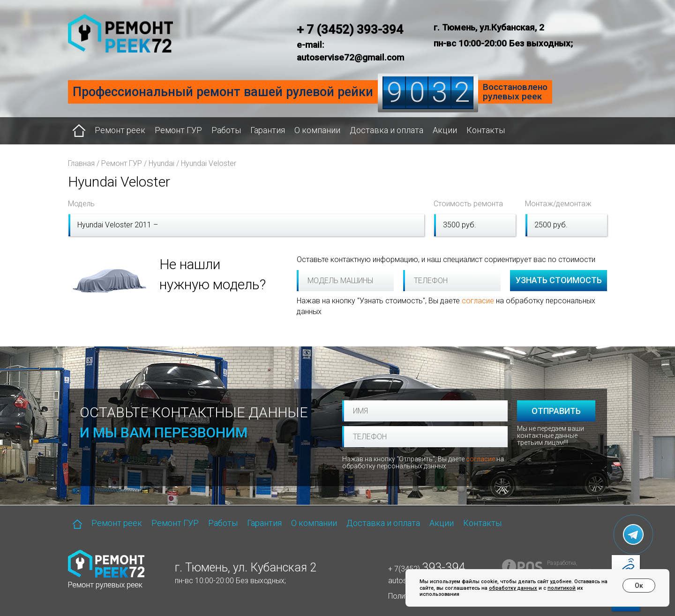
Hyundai (161, 163)
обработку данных (513, 588)
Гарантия (268, 130)
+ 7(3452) (427, 569)
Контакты (486, 130)
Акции (445, 130)
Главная (81, 163)
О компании (317, 130)
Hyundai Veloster (209, 163)
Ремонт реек (120, 130)
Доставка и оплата (386, 130)
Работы (226, 130)
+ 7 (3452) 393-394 (350, 30)
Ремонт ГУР (178, 130)
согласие (478, 301)
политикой (562, 588)
